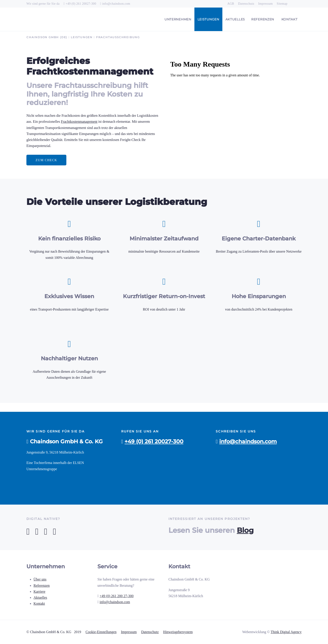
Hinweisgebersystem (178, 632)
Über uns (40, 579)
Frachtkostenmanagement (79, 122)
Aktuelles (40, 597)
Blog (245, 530)
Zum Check (46, 160)
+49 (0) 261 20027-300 (81, 4)
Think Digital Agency (286, 632)
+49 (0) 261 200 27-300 (117, 596)
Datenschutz (150, 632)
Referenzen (42, 586)
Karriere (39, 591)
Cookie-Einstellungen (101, 632)
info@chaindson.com (116, 4)
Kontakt (39, 603)
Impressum (129, 632)
